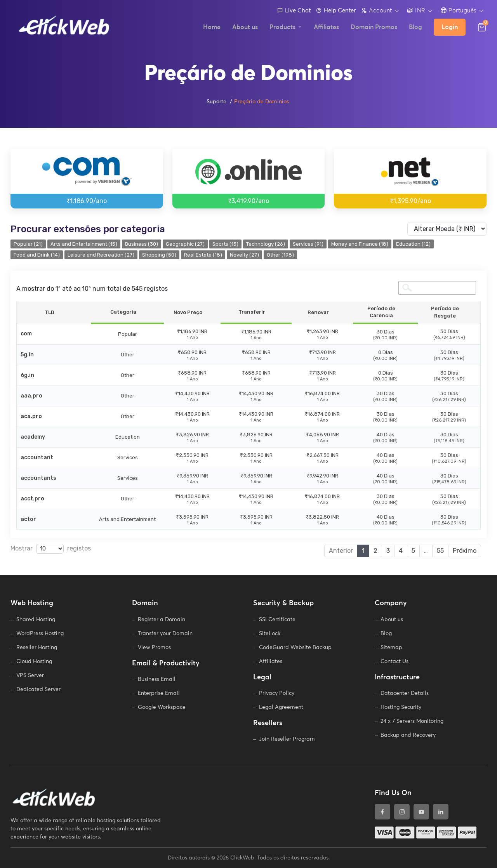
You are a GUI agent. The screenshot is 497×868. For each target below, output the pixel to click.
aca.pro (31, 416)
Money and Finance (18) (360, 244)
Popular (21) (28, 244)
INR (416, 10)
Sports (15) (225, 244)
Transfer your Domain (165, 634)
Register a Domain (162, 620)
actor (28, 519)
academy (33, 437)
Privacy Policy (277, 693)
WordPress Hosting (40, 634)
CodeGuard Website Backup (295, 648)
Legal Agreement (281, 707)
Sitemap (391, 648)
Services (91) (308, 244)
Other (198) (280, 255)
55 (440, 551)
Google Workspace (162, 707)
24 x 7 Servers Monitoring (412, 721)
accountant (37, 457)
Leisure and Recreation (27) (101, 255)
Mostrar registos (51, 549)
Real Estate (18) (203, 255)
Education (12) (413, 244)
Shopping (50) (159, 255)
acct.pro (32, 499)
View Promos (154, 648)
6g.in (27, 375)
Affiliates (271, 661)
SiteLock (270, 634)
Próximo (465, 551)
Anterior (341, 551)
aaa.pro (31, 396)
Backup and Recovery (408, 735)
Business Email (157, 679)
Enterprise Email (159, 693)
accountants (38, 478)
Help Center (336, 11)
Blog (386, 634)
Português (459, 10)
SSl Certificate (277, 620)
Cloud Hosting (34, 661)
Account (377, 10)
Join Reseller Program (287, 739)
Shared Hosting (36, 620)
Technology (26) (266, 244)
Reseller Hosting (37, 648)
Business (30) (142, 244)
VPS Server (30, 675)
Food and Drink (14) (37, 255)
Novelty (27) (244, 255)
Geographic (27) (185, 244)
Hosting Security (401, 707)
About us (392, 620)
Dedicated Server (38, 689)
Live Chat (294, 11)
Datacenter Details (405, 693)
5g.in (27, 355)
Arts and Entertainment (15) (84, 244)
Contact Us (394, 661)
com (26, 334)
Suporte (216, 102)
